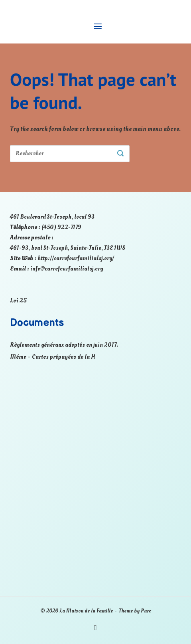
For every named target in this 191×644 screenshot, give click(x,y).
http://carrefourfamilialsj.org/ (76, 258)
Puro (146, 611)
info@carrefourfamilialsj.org (67, 269)
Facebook (95, 628)
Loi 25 (18, 300)
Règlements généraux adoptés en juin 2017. (64, 345)
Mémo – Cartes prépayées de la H (53, 357)
